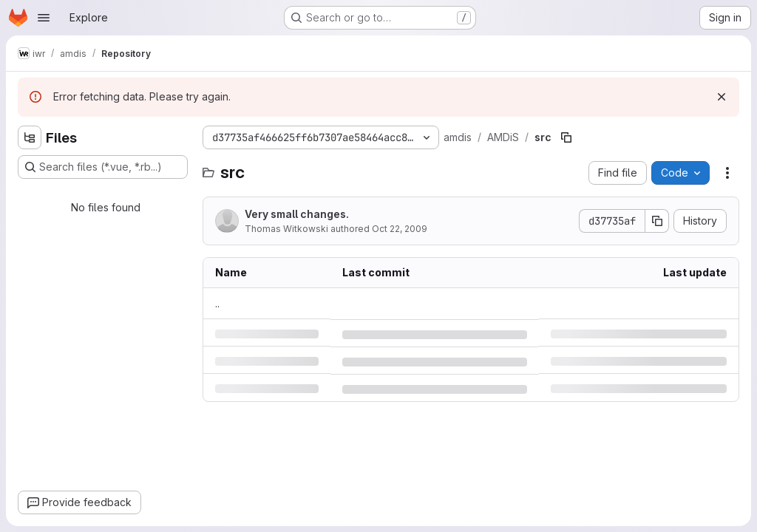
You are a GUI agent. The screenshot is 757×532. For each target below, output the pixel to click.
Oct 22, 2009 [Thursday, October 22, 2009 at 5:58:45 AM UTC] (400, 229)
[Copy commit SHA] (657, 221)
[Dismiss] (722, 97)
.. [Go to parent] (217, 303)
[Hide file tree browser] (30, 137)
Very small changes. (297, 214)
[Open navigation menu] (44, 18)
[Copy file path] (566, 137)
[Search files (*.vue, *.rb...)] (103, 167)
